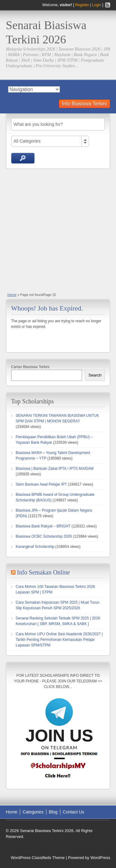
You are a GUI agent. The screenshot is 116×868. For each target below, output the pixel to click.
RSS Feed (108, 5)
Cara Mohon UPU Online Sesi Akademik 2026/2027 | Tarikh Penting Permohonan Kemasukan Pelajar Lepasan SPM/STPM (59, 640)
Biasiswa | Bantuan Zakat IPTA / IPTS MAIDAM (55, 469)
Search (95, 375)
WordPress (100, 858)
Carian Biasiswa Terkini (30, 367)
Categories (33, 812)
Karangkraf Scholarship (35, 547)
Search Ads (23, 158)
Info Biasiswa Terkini (85, 104)
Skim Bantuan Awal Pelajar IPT (41, 484)
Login (97, 5)
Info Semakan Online (43, 572)
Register (82, 5)
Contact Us (73, 812)
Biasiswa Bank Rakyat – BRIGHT (43, 526)
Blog (53, 812)
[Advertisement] (58, 230)
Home (12, 295)
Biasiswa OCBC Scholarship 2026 (44, 536)
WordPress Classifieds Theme (38, 858)
